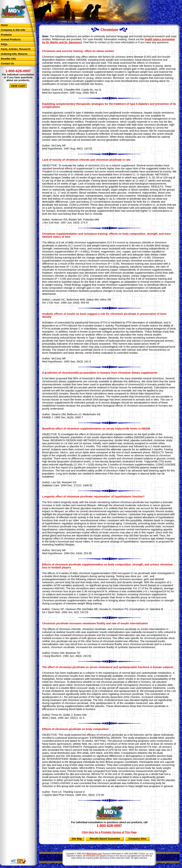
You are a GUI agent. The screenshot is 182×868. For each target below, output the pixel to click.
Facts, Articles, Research (16, 49)
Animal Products (11, 39)
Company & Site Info (13, 30)
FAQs (4, 44)
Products (6, 35)
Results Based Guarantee (105, 839)
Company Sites (137, 839)
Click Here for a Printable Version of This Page (109, 832)
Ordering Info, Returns (14, 54)
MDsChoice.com (94, 854)
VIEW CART (18, 86)
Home (4, 25)
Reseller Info (8, 59)
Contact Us (7, 64)
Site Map (77, 839)
